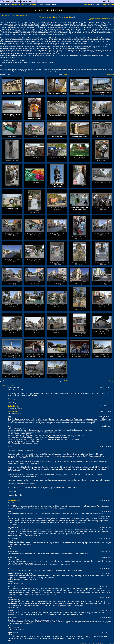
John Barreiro (14, 406)
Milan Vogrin (13, 411)
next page (110, 74)
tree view (88, 4)
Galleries (33, 4)
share (13, 385)
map (112, 4)
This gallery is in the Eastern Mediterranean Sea (55, 17)
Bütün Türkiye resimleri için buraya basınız (15, 15)
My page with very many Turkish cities (101, 19)
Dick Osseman (14, 500)
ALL (67, 74)
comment (6, 385)
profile (15, 4)
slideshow (105, 4)
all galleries (23, 4)
